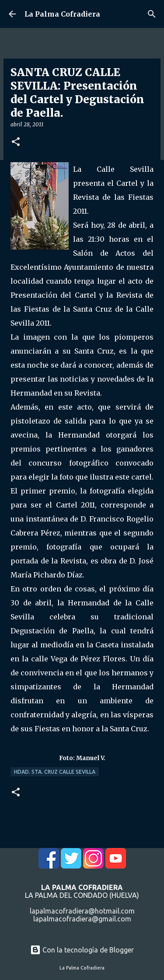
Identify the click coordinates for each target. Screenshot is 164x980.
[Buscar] (152, 14)
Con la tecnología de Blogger (82, 950)
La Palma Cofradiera (62, 14)
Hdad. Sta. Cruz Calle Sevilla (55, 772)
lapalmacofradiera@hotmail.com (82, 911)
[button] (16, 142)
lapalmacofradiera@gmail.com (82, 919)
